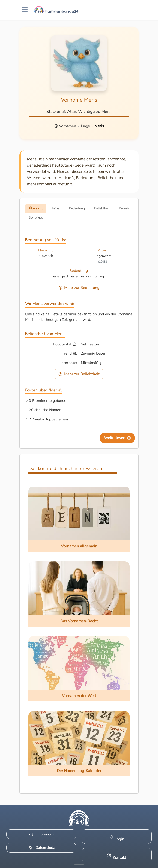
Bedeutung (77, 208)
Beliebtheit (102, 208)
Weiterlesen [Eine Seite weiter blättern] (117, 438)
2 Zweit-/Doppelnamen (48, 419)
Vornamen (67, 126)
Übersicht (36, 208)
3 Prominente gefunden (49, 401)
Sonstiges (36, 218)
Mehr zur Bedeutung (79, 288)
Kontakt (117, 857)
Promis (124, 208)
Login (117, 838)
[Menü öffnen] (25, 10)
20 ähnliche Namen (45, 410)
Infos (56, 208)
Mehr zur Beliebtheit (79, 374)
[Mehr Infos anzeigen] (79, 865)
